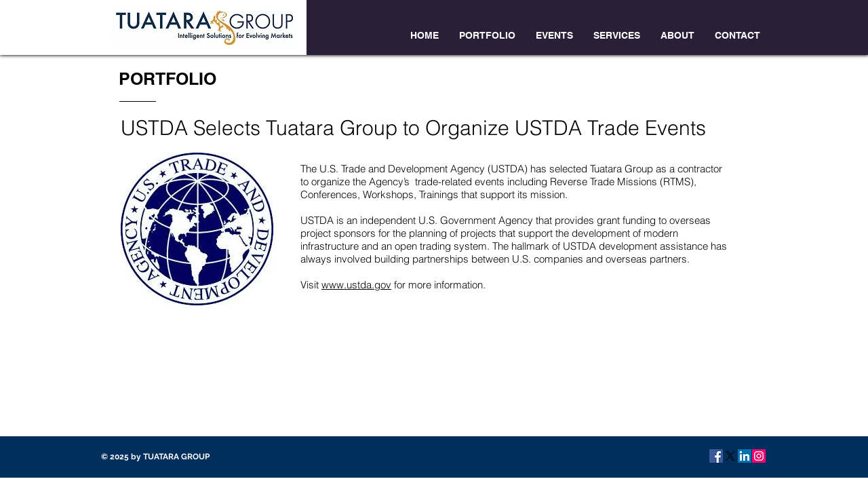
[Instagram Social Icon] (759, 456)
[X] (730, 456)
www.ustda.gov (356, 285)
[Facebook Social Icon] (716, 456)
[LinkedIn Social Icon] (745, 456)
